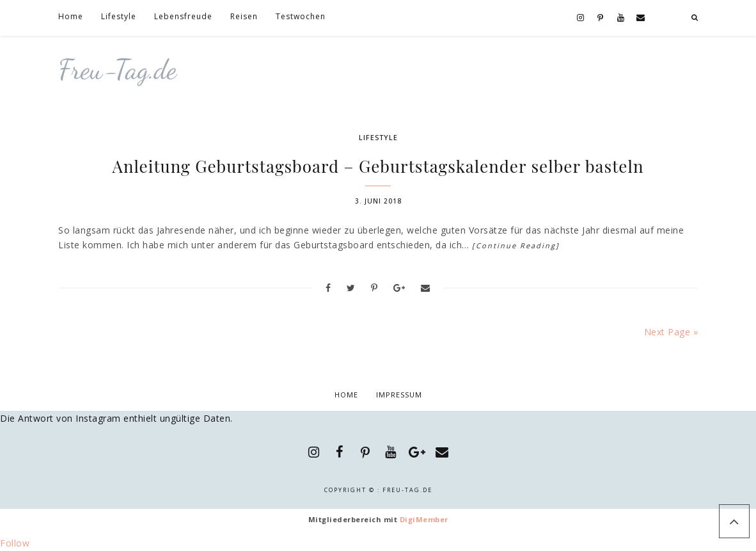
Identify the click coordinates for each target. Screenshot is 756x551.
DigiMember (424, 519)
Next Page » (671, 332)
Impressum (399, 395)
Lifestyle (378, 137)
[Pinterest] (601, 19)
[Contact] (641, 18)
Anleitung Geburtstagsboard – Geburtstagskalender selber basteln (378, 166)
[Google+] (416, 452)
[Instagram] (581, 18)
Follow (15, 543)
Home (346, 395)
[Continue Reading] (516, 245)
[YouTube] (621, 18)
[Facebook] (340, 452)
